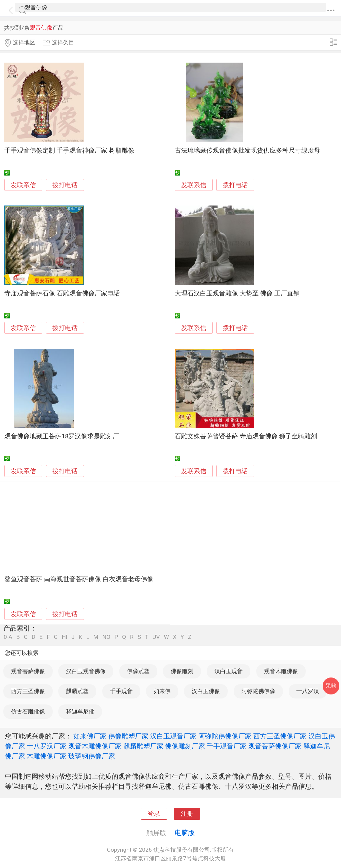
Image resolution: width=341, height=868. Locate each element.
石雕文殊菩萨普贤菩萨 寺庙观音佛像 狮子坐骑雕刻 (246, 436)
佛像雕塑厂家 (128, 736)
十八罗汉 (308, 691)
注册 (187, 814)
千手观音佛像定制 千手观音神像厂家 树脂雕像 (69, 151)
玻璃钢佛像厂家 (92, 756)
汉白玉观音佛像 (86, 671)
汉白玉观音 (228, 671)
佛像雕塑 (138, 671)
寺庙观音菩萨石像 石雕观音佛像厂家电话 (62, 293)
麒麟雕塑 (77, 691)
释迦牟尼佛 (80, 711)
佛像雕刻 (182, 671)
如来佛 (162, 691)
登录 (154, 814)
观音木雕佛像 (281, 671)
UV (156, 637)
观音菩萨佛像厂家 (275, 746)
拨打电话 (65, 185)
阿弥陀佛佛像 (258, 691)
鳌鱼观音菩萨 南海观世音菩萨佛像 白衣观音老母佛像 (79, 579)
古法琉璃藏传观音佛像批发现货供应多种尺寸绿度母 (247, 151)
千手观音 (121, 691)
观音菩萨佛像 (28, 671)
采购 (331, 686)
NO (106, 637)
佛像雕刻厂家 (185, 746)
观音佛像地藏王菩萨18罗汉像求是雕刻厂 (62, 436)
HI (64, 637)
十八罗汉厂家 (47, 746)
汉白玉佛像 (206, 691)
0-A (8, 637)
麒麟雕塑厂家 (143, 746)
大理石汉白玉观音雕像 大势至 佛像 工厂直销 (237, 293)
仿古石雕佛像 (28, 711)
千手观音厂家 (227, 746)
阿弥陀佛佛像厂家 (225, 736)
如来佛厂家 (90, 736)
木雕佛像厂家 (47, 756)
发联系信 (23, 185)
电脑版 (185, 833)
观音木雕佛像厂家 (95, 746)
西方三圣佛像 (28, 691)
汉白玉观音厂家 (173, 736)
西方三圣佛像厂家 (280, 736)
